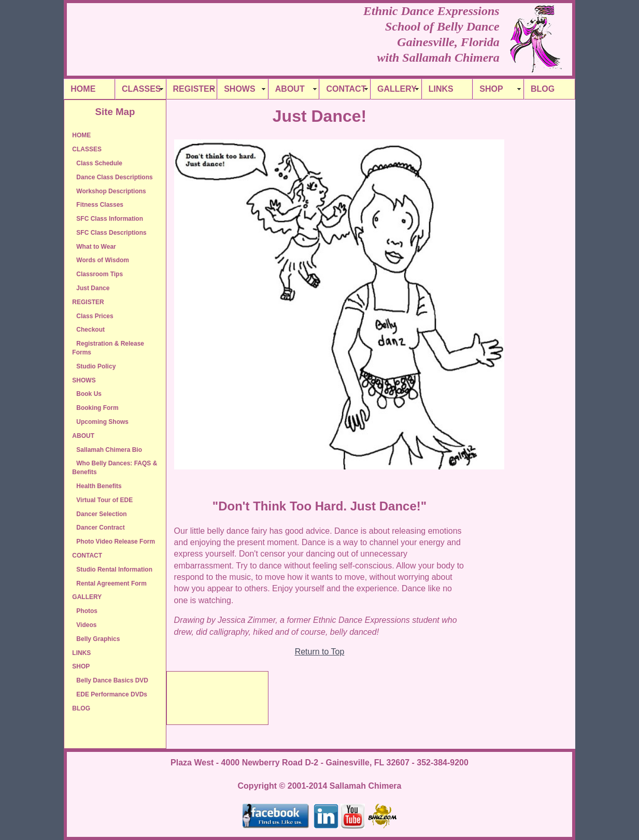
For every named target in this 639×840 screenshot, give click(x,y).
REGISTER (194, 89)
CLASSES (141, 89)
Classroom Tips (100, 274)
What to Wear (96, 247)
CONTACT (346, 89)
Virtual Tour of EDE (104, 500)
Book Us (89, 394)
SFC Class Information (110, 219)
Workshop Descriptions (111, 191)
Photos (87, 611)
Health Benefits (99, 486)
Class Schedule (99, 163)
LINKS (441, 89)
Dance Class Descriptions (114, 177)
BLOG (543, 89)
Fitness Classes (100, 205)
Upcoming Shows (102, 422)
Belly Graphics (98, 639)
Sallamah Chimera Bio (109, 450)
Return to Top (320, 652)
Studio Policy (96, 366)
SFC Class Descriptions (111, 233)
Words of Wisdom (103, 260)
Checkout (90, 330)
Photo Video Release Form (116, 542)
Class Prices (95, 316)
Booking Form (97, 408)
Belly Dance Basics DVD (112, 680)
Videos (86, 625)
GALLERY (397, 89)
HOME (83, 89)
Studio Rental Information (114, 570)
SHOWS (239, 89)
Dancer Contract (100, 528)
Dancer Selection (101, 514)
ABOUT (290, 89)
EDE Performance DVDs (112, 694)
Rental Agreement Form (111, 583)
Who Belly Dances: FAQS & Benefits (115, 468)
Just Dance (93, 288)
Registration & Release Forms (108, 348)
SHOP (491, 89)
